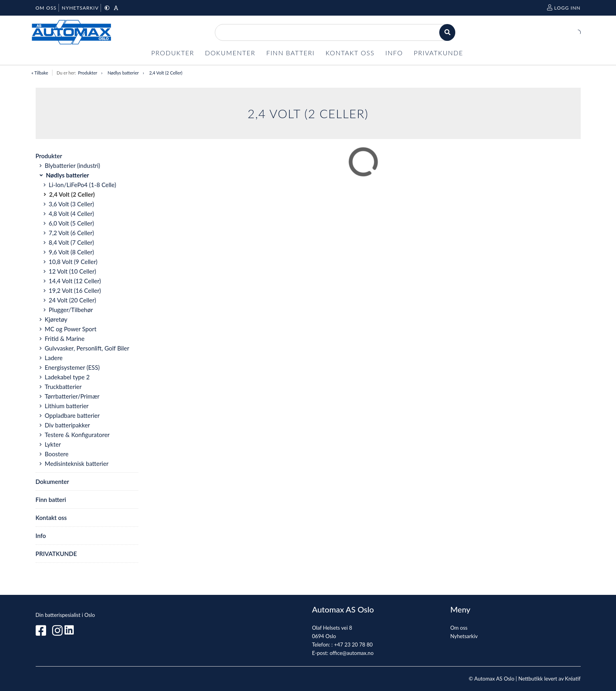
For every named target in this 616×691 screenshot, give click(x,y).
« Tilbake (40, 73)
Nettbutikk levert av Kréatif (549, 679)
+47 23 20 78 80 (353, 645)
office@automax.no (351, 653)
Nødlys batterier (123, 73)
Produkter (87, 73)
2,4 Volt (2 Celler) (166, 73)
